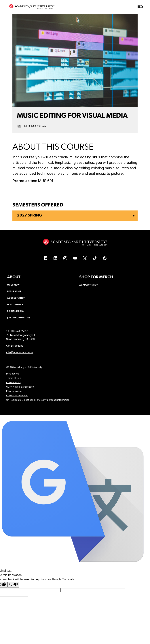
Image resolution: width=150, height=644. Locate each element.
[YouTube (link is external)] (75, 258)
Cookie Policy (14, 382)
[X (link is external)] (85, 258)
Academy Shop (89, 285)
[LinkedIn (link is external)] (55, 258)
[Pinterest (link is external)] (105, 258)
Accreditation (16, 298)
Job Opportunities (19, 318)
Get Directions (15, 346)
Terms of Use (14, 378)
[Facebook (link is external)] (45, 258)
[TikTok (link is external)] (95, 258)
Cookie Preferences (17, 396)
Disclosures (13, 374)
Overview (13, 285)
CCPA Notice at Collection (20, 387)
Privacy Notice (14, 391)
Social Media (15, 311)
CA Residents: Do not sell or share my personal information (38, 400)
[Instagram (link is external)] (65, 258)
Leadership (14, 292)
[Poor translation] (13, 585)
